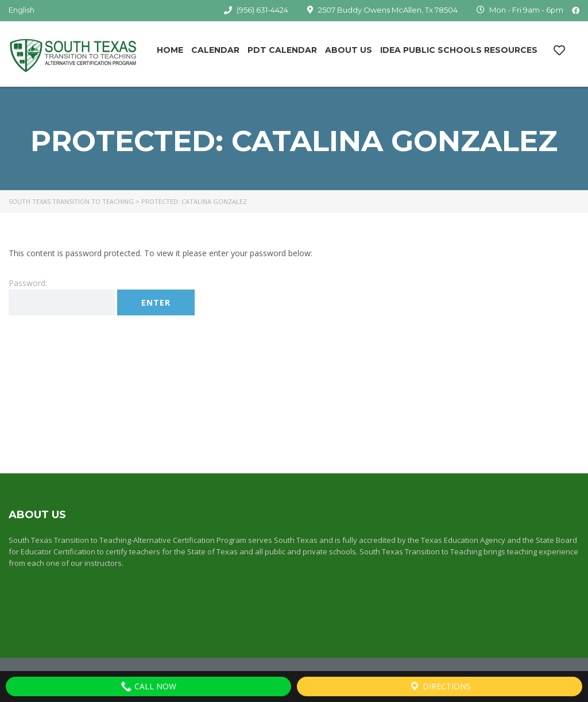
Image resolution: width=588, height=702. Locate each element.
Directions (440, 686)
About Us (349, 50)
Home (170, 50)
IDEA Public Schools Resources (459, 50)
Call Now (148, 686)
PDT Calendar (282, 50)
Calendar (215, 50)
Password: (62, 296)
